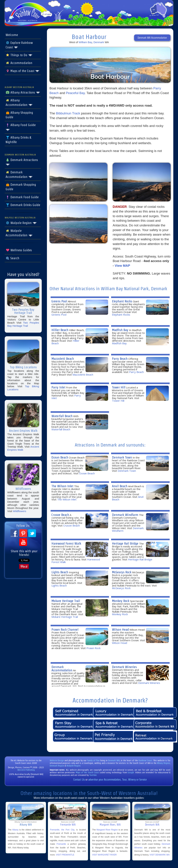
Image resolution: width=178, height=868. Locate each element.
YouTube (93, 775)
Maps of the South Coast (87, 772)
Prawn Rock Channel (65, 630)
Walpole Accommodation (19, 233)
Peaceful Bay (75, 93)
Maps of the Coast (23, 71)
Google (131, 772)
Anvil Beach (120, 486)
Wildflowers (19, 511)
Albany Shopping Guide (19, 115)
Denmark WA (114, 760)
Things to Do (19, 55)
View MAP (122, 266)
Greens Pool (59, 301)
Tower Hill (119, 387)
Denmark (99, 42)
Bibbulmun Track (68, 113)
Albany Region (163, 763)
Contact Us (79, 780)
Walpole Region (21, 223)
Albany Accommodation (19, 103)
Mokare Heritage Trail (66, 601)
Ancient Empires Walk (23, 448)
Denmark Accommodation (19, 175)
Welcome (12, 35)
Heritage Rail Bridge (125, 543)
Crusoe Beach (60, 515)
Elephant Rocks (122, 301)
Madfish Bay (120, 330)
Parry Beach (120, 359)
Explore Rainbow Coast (19, 45)
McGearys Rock (122, 572)
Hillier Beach (60, 330)
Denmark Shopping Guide (21, 187)
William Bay (85, 42)
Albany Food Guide (21, 127)
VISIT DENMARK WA (159, 855)
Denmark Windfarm (125, 515)
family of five (94, 760)
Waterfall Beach (62, 416)
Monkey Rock (121, 601)
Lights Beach (60, 572)
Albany (15, 830)
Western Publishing (26, 770)
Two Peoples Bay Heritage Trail (23, 324)
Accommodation (19, 63)
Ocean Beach (60, 457)
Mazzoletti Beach (63, 359)
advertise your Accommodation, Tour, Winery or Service (118, 780)
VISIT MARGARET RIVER (104, 855)
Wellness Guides (19, 250)
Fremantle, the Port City (62, 830)
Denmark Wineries (124, 667)
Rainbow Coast (145, 760)
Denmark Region (57, 766)
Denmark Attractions (22, 162)
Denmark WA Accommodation (152, 38)
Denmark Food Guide (22, 197)
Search (12, 258)
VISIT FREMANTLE (65, 855)
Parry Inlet (58, 387)
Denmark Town (122, 457)
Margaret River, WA (110, 825)
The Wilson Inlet (62, 486)
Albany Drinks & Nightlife (18, 140)
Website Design (57, 760)
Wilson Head (120, 630)
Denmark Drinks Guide (23, 205)
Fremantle (61, 844)
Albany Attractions (23, 93)
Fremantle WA (68, 825)
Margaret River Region (107, 830)
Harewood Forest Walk (66, 543)
